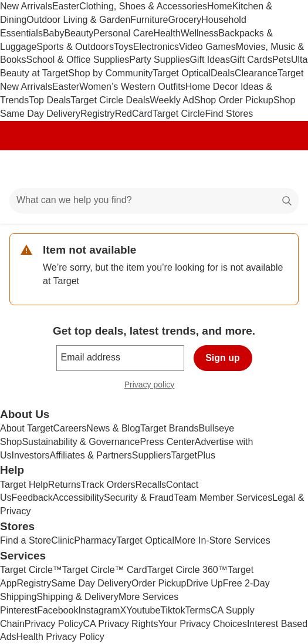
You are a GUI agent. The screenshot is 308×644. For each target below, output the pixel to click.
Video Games (207, 47)
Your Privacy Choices (202, 624)
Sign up (223, 358)
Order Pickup (159, 583)
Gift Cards (251, 60)
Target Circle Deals (110, 100)
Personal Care (123, 33)
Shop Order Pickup (234, 100)
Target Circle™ (31, 570)
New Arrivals (26, 6)
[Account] (253, 169)
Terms (198, 610)
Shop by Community (110, 73)
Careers (70, 428)
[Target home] (154, 169)
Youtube (143, 610)
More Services (148, 597)
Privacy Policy (54, 624)
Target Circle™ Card (105, 570)
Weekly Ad (172, 100)
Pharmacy (95, 540)
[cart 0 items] (283, 169)
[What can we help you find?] (154, 201)
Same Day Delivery (91, 583)
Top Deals (50, 100)
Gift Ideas (209, 60)
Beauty (79, 33)
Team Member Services (223, 498)
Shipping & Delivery (77, 597)
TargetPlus (193, 455)
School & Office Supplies (77, 60)
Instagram (99, 610)
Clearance (256, 73)
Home (220, 6)
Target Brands (170, 428)
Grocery (185, 20)
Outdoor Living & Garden (78, 20)
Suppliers (152, 455)
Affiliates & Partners (90, 455)
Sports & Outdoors (75, 47)
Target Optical (182, 73)
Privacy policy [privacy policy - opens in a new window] (154, 386)
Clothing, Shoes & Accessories (143, 6)
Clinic (62, 540)
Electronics (156, 47)
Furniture (149, 20)
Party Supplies (159, 60)
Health (167, 33)
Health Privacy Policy (60, 637)
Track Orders (108, 485)
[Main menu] (25, 169)
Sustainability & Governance (81, 442)
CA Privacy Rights (120, 624)
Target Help (24, 485)
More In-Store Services (222, 540)
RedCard (134, 114)
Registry (98, 114)
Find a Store (26, 540)
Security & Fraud (139, 498)
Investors (31, 455)
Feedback (32, 498)
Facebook (57, 610)
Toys (123, 47)
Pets (282, 60)
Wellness (200, 33)
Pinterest (18, 610)
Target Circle (179, 114)
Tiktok (172, 610)
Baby (53, 33)
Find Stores (229, 114)
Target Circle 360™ (187, 570)
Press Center (167, 442)
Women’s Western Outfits (132, 87)
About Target (26, 428)
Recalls (151, 485)
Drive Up (204, 583)
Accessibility (78, 498)
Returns (65, 485)
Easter (66, 6)
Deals (223, 73)
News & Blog (113, 428)
